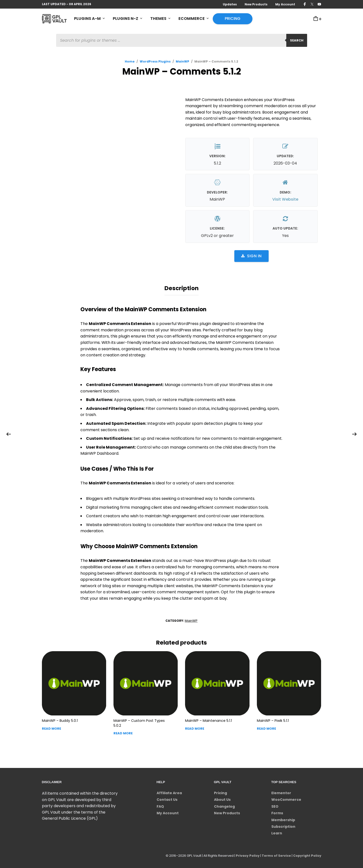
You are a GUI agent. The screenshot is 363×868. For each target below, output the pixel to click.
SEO (275, 805)
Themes (158, 19)
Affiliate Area (169, 792)
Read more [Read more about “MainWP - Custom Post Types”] (123, 732)
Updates (230, 4)
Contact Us (167, 798)
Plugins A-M (87, 19)
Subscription (283, 825)
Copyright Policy (307, 854)
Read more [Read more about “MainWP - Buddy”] (51, 727)
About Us (222, 798)
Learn (277, 832)
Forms (277, 812)
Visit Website (285, 200)
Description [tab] (181, 288)
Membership (283, 819)
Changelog (224, 805)
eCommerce (192, 19)
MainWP (182, 62)
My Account (285, 4)
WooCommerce (286, 798)
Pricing (233, 19)
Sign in (251, 256)
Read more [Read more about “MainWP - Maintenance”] (195, 727)
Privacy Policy (246, 854)
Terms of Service (275, 854)
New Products (256, 4)
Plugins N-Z (125, 19)
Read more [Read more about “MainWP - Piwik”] (266, 727)
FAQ (160, 805)
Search (297, 41)
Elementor (281, 792)
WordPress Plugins (155, 62)
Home (130, 62)
